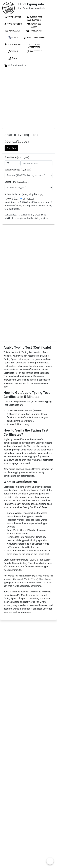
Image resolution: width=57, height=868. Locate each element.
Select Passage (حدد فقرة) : (18, 170)
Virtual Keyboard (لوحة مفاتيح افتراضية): (24, 194)
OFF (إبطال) (27, 199)
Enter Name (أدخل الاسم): (17, 157)
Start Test (11, 148)
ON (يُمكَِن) (12, 199)
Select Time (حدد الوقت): (17, 182)
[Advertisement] (28, 100)
